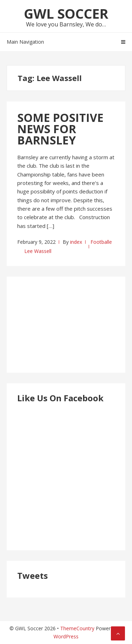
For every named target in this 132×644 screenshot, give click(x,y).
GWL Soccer (66, 13)
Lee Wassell (38, 251)
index (76, 242)
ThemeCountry (77, 628)
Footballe (101, 242)
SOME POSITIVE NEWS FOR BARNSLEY (60, 129)
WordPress (66, 636)
